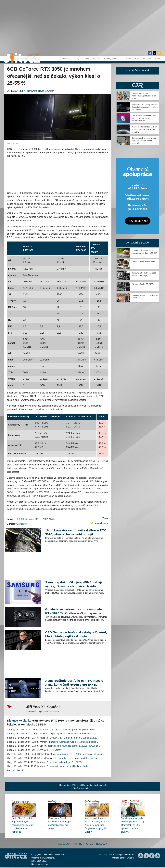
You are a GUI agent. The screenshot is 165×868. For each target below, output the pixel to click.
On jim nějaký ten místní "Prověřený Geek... (71, 734)
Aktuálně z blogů (138, 243)
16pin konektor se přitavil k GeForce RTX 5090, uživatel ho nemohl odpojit (76, 532)
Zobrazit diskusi (15, 770)
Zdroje (158, 59)
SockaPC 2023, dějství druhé (143, 262)
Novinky (42, 91)
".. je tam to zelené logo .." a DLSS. (65, 762)
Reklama (102, 844)
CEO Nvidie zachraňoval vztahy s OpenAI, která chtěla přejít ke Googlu (76, 634)
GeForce (29, 519)
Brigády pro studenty (82, 788)
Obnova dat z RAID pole (70, 785)
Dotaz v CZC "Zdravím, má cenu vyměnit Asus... (74, 738)
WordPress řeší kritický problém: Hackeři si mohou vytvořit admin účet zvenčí (145, 107)
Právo (129, 59)
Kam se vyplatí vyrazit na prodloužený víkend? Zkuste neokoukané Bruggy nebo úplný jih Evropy (97, 825)
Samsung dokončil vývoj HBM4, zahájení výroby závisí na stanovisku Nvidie (75, 584)
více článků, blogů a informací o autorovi (44, 711)
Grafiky (86, 59)
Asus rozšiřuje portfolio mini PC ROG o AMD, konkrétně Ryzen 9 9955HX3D (74, 683)
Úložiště (97, 59)
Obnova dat (87, 785)
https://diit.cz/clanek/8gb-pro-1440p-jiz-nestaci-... (75, 742)
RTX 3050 (19, 519)
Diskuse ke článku (19, 721)
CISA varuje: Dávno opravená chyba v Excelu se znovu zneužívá (144, 141)
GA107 (44, 519)
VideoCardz (21, 524)
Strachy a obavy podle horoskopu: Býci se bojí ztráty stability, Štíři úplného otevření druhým (133, 825)
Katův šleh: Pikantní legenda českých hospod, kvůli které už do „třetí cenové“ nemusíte (23, 825)
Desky (76, 59)
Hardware (32, 91)
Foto (137, 59)
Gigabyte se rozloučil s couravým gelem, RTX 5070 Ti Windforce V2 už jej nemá (75, 611)
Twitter (78, 844)
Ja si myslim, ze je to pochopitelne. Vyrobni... (77, 758)
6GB (37, 519)
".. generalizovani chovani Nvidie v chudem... (69, 766)
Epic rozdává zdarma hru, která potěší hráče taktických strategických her (144, 118)
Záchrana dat (100, 785)
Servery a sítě (110, 59)
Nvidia (52, 519)
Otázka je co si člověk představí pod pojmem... (73, 730)
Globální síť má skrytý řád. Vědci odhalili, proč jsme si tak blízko (144, 96)
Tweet (105, 518)
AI (121, 59)
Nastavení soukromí (40, 864)
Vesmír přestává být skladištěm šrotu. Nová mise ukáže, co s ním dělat (144, 129)
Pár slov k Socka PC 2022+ (143, 284)
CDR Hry (138, 85)
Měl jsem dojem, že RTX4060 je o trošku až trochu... (79, 754)
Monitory (147, 59)
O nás (90, 844)
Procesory (65, 59)
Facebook (64, 844)
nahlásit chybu (101, 523)
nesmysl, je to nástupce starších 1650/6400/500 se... (74, 746)
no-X (23, 91)
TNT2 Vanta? (55, 750)
